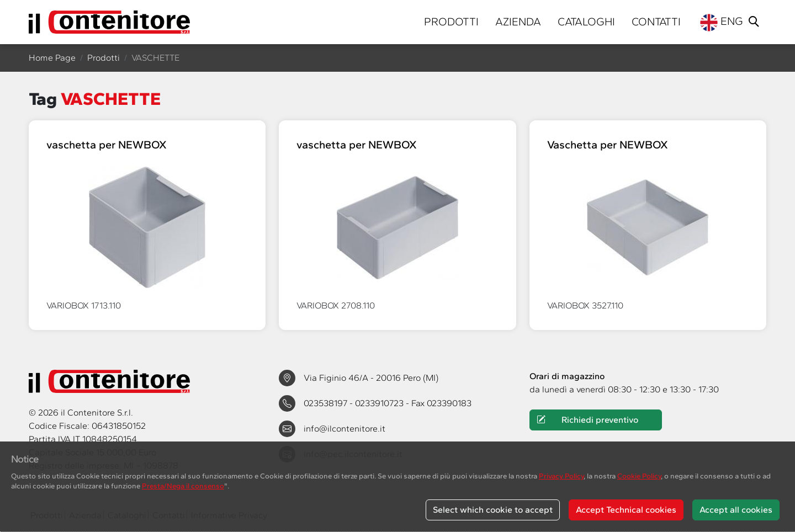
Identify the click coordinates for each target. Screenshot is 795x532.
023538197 (327, 403)
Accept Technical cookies (626, 510)
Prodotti (451, 22)
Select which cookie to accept (493, 510)
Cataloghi (586, 22)
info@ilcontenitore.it (344, 429)
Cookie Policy (639, 476)
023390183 (449, 403)
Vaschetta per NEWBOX (608, 145)
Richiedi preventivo (588, 420)
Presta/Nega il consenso (183, 486)
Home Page (52, 58)
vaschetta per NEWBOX (107, 145)
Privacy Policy (561, 476)
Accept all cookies (736, 510)
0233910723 (380, 403)
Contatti (656, 22)
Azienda (518, 22)
